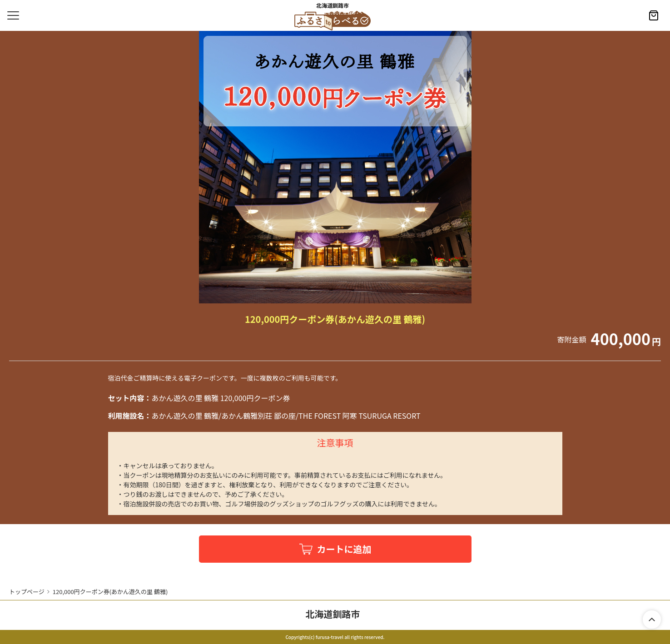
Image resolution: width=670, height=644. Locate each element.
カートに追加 (344, 549)
